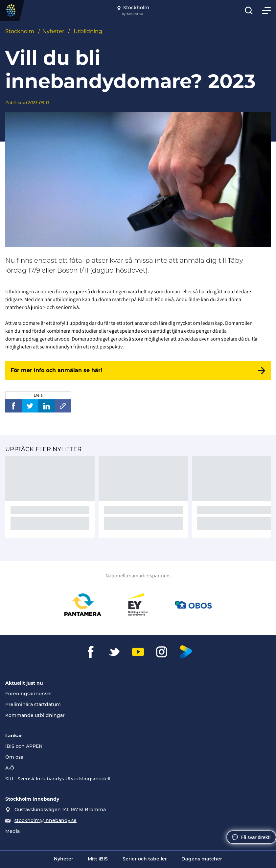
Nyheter (53, 31)
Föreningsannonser (29, 694)
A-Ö (10, 768)
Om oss (14, 757)
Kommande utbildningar (35, 716)
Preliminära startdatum (33, 705)
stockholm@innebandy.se (46, 821)
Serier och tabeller (145, 859)
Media (12, 832)
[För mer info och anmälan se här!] (138, 370)
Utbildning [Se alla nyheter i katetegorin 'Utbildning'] (88, 31)
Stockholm (20, 31)
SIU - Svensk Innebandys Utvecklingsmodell (58, 779)
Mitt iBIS (98, 859)
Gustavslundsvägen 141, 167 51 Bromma (60, 810)
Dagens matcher (202, 859)
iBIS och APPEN (24, 747)
